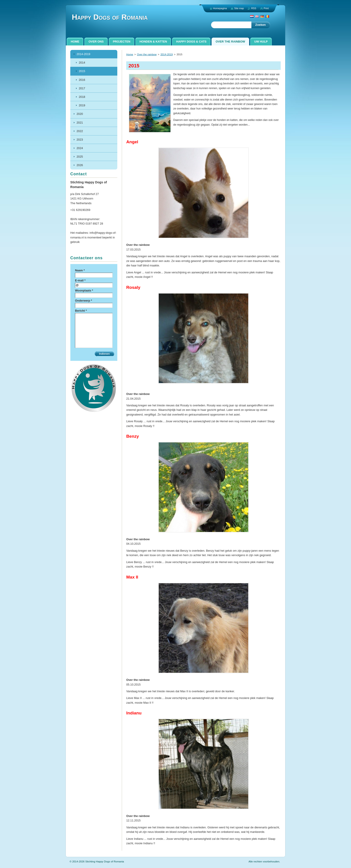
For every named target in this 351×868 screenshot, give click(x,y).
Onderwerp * (83, 301)
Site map (239, 8)
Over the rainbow (147, 54)
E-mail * (80, 280)
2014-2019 (167, 54)
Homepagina (220, 8)
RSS (254, 8)
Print (266, 8)
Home (130, 54)
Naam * (80, 270)
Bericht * (81, 311)
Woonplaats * (84, 290)
